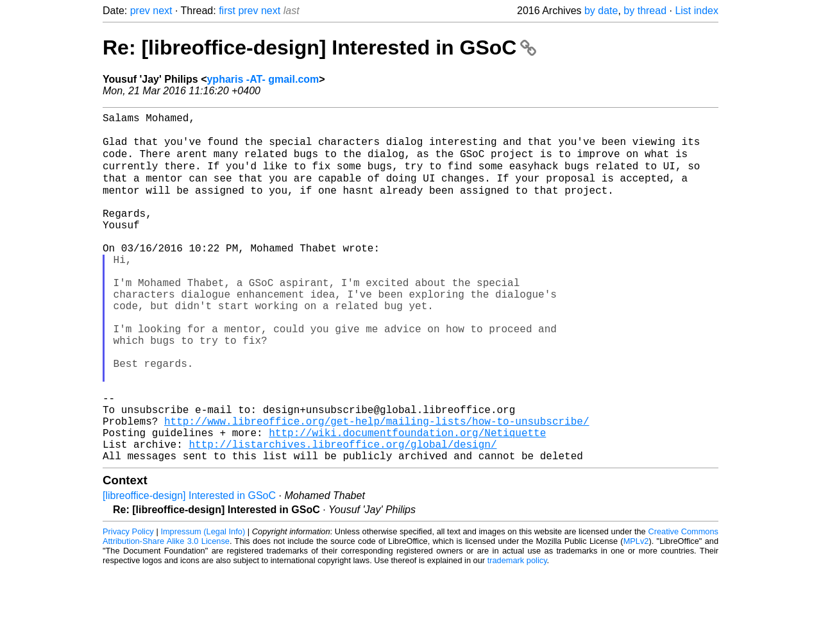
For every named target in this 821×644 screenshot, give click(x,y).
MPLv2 (636, 615)
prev (140, 11)
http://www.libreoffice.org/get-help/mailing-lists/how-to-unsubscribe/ (377, 487)
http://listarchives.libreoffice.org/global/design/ (343, 515)
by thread (645, 11)
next (162, 11)
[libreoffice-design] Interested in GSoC (189, 569)
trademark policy (517, 634)
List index (697, 11)
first (227, 11)
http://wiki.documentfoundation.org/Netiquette (407, 501)
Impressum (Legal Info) (203, 605)
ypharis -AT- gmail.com (263, 79)
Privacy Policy (128, 605)
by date (601, 11)
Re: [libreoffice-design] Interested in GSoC (319, 47)
